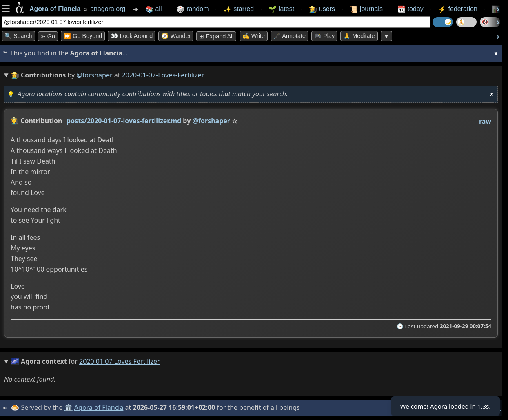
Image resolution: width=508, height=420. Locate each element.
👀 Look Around (132, 36)
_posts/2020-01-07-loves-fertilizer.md (123, 121)
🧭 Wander (176, 36)
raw (485, 121)
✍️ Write (254, 36)
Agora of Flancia (100, 407)
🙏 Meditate (359, 36)
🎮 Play (324, 36)
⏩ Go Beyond (83, 36)
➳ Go (48, 36)
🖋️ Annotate (289, 36)
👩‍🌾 (15, 121)
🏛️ (69, 407)
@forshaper (94, 75)
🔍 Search (18, 36)
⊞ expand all (216, 36)
